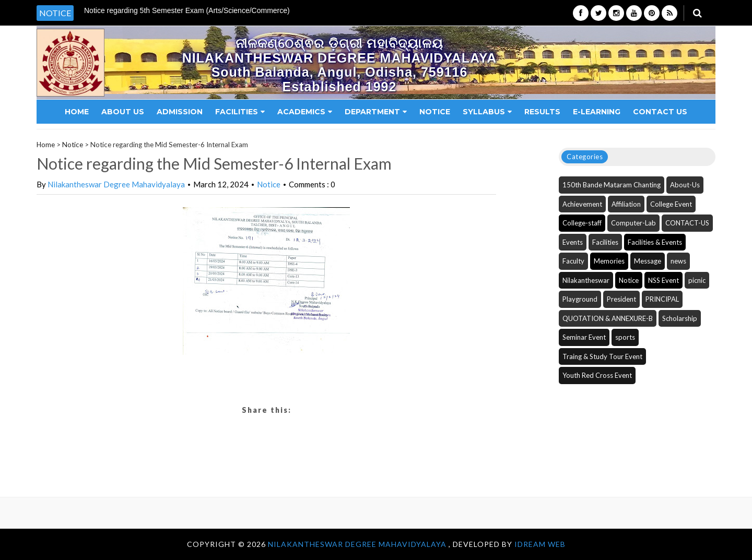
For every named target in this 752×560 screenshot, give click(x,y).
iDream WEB (540, 544)
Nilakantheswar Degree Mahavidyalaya (116, 184)
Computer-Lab (633, 223)
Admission (180, 112)
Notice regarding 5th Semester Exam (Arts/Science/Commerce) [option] (187, 11)
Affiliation (626, 204)
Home (77, 112)
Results (542, 112)
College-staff (582, 223)
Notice (435, 112)
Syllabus (487, 112)
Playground (580, 299)
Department (376, 112)
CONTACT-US (687, 223)
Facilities (240, 112)
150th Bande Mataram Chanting (612, 185)
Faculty (573, 261)
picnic (697, 280)
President (621, 299)
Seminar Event (584, 337)
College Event (671, 204)
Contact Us (660, 112)
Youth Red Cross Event (597, 375)
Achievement (582, 204)
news (678, 261)
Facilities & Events (655, 242)
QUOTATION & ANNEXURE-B (608, 318)
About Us (123, 112)
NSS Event (663, 280)
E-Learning (597, 112)
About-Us (685, 185)
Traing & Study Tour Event (602, 356)
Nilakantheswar (586, 280)
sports (625, 337)
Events (573, 242)
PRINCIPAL (662, 299)
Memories (609, 261)
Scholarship (680, 318)
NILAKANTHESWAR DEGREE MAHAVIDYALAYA (358, 544)
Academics (305, 112)
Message (648, 261)
